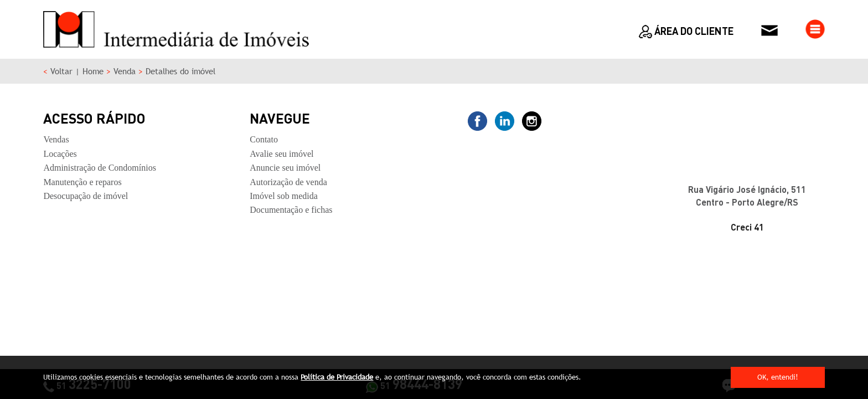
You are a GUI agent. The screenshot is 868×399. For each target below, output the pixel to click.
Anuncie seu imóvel (285, 168)
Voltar (61, 71)
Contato (264, 139)
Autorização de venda (288, 182)
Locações (60, 154)
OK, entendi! (778, 377)
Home (93, 71)
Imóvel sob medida (284, 196)
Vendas (56, 139)
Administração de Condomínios (100, 168)
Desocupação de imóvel (86, 196)
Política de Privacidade (337, 377)
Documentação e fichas (291, 210)
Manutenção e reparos (82, 182)
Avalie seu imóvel (281, 154)
